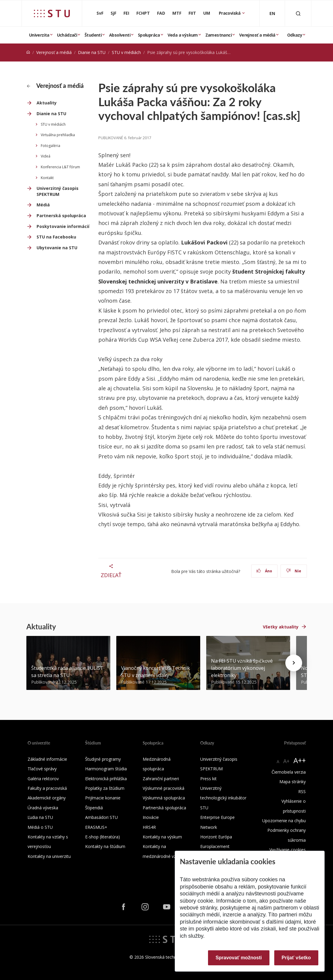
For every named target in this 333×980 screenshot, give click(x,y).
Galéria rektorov (43, 779)
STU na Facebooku (56, 237)
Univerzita (39, 35)
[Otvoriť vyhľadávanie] (298, 13)
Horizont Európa (216, 837)
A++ (300, 760)
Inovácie (151, 817)
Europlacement (215, 846)
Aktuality (47, 103)
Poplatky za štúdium (105, 788)
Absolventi (120, 35)
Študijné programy (103, 759)
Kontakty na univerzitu (49, 856)
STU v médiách (126, 52)
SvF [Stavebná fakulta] (100, 13)
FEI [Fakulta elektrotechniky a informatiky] (126, 13)
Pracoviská (230, 13)
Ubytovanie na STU (57, 248)
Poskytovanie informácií (63, 226)
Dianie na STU (92, 52)
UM (207, 13)
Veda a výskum (183, 35)
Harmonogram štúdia (106, 769)
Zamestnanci (219, 35)
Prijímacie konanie (103, 798)
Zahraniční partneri (161, 779)
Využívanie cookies (288, 850)
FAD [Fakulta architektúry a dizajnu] (161, 13)
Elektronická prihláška (106, 779)
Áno (264, 571)
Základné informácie (47, 759)
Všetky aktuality (281, 627)
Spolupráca (149, 35)
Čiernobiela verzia (289, 772)
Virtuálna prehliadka (58, 135)
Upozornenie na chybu (284, 821)
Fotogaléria (51, 146)
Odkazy (295, 35)
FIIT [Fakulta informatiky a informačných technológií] (192, 13)
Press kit (208, 779)
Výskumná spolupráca (164, 798)
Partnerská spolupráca (61, 216)
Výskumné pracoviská (164, 788)
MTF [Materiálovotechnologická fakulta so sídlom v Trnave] (177, 13)
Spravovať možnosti (239, 958)
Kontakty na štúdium (105, 846)
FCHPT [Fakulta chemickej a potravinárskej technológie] (143, 13)
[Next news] (294, 663)
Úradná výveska (43, 808)
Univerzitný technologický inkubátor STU (223, 798)
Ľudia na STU (40, 817)
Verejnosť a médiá (257, 35)
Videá (46, 156)
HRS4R (149, 827)
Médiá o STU (40, 827)
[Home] (28, 52)
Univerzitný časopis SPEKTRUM (58, 191)
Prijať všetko (296, 958)
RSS (302, 791)
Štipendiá (94, 808)
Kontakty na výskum (162, 837)
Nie (294, 571)
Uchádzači (67, 35)
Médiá (43, 205)
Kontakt (47, 178)
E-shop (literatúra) (103, 837)
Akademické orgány (47, 798)
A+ (286, 761)
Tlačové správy (42, 769)
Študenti (93, 35)
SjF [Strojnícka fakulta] (113, 13)
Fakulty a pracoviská (47, 788)
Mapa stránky (293, 782)
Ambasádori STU (101, 817)
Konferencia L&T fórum (60, 167)
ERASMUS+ (96, 827)
